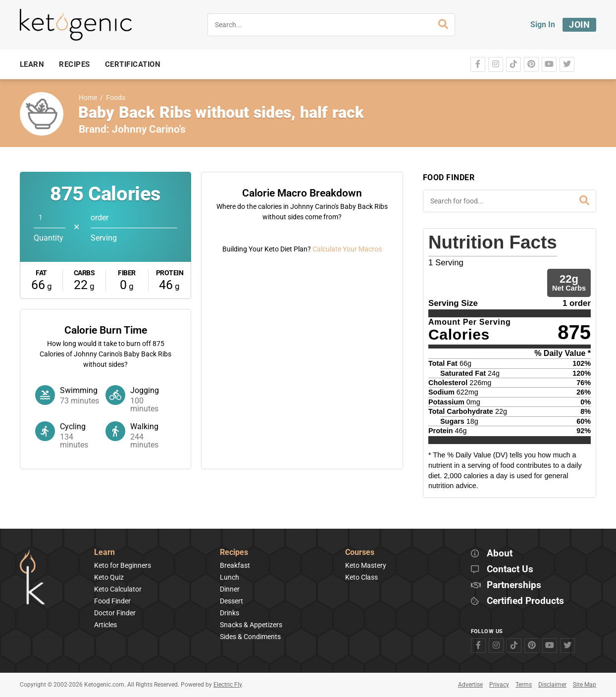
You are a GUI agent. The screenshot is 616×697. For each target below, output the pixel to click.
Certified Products (525, 601)
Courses (360, 553)
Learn (104, 553)
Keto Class (361, 577)
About (500, 554)
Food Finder (112, 601)
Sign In (543, 25)
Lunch (230, 577)
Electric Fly (228, 685)
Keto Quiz (109, 577)
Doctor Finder (115, 613)
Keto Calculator (118, 589)
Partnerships (514, 585)
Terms (524, 685)
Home (88, 98)
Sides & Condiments (250, 637)
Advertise (470, 685)
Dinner (230, 589)
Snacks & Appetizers (251, 625)
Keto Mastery (366, 565)
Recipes (234, 553)
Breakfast (235, 565)
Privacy (499, 685)
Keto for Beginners (123, 565)
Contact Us (510, 570)
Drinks (230, 613)
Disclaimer (552, 685)
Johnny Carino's (149, 129)
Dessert (231, 601)
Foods (116, 98)
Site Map (585, 685)
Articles (105, 625)
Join (579, 25)
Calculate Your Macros (347, 410)
